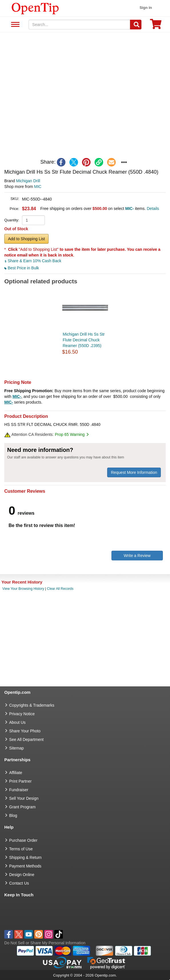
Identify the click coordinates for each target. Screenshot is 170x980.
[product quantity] (33, 220)
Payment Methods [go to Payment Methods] (25, 866)
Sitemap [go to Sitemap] (16, 748)
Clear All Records (60, 589)
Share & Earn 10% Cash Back (33, 261)
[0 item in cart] (156, 26)
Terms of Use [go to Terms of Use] (21, 849)
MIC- (17, 396)
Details (153, 209)
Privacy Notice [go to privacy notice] (22, 714)
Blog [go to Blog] (13, 815)
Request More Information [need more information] (134, 472)
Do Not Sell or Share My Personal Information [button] (45, 943)
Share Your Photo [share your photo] (25, 731)
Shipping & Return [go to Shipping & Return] (25, 857)
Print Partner (20, 781)
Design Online (22, 875)
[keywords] (79, 25)
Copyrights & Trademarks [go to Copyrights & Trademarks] (32, 705)
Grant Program (22, 807)
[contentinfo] (35, 8)
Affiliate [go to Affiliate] (16, 773)
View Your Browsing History (23, 589)
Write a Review (137, 556)
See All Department (14, 25)
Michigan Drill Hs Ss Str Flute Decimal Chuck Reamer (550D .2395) (84, 340)
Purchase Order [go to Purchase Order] (23, 840)
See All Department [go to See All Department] (26, 739)
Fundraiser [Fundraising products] (19, 790)
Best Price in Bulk (22, 268)
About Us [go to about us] (17, 722)
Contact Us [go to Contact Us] (19, 883)
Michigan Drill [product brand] (28, 181)
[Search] (136, 25)
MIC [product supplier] (38, 187)
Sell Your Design (24, 798)
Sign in (146, 8)
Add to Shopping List (26, 239)
